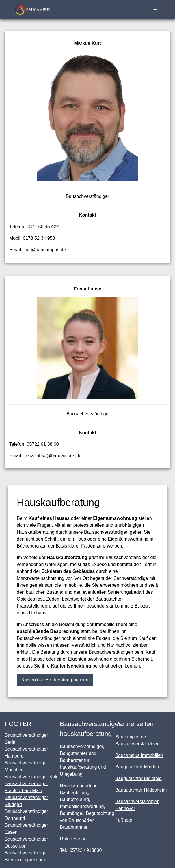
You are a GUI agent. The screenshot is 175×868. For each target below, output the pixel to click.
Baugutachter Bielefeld (138, 778)
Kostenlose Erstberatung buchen (55, 680)
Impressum (33, 860)
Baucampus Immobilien (139, 755)
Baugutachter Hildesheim (141, 790)
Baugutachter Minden (137, 767)
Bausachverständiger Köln (32, 777)
